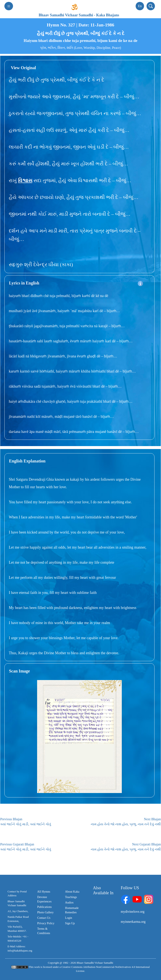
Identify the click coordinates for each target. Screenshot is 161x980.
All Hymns (44, 892)
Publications (45, 907)
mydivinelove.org (133, 912)
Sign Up (70, 923)
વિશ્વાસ (25, 180)
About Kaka (72, 892)
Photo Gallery (45, 912)
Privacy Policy (46, 923)
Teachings (71, 897)
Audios (69, 903)
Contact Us (44, 918)
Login (68, 918)
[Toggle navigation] (9, 6)
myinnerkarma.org (133, 922)
